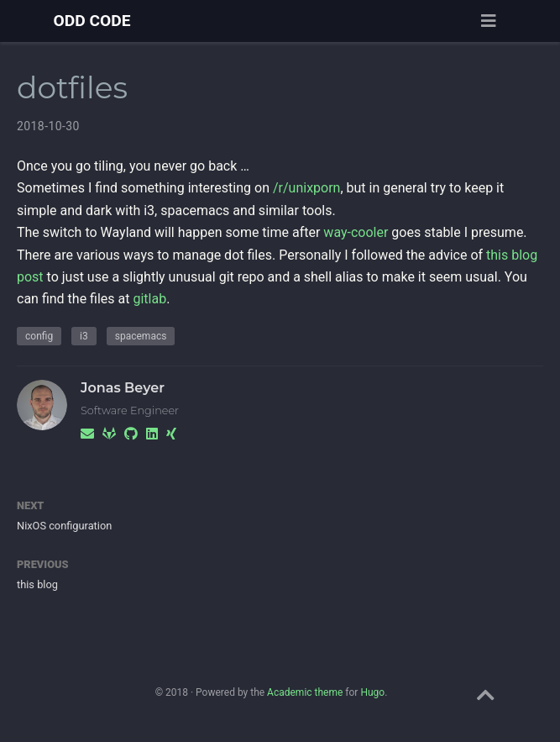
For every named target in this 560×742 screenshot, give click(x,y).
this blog (37, 584)
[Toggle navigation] (489, 21)
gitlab (149, 299)
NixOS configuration (64, 526)
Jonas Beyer (123, 388)
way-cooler (356, 232)
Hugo (372, 692)
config (39, 336)
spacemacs (141, 336)
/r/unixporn (306, 188)
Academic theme (305, 692)
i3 (84, 336)
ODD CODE (92, 21)
